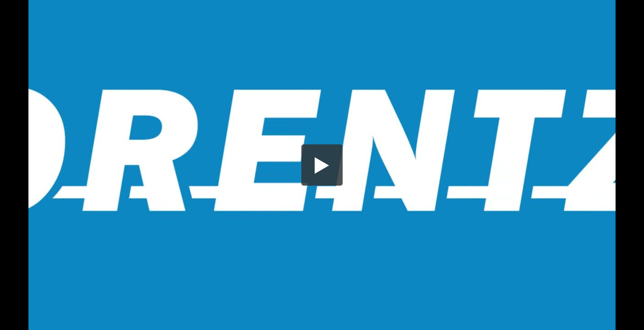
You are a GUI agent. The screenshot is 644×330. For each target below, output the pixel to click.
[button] (322, 165)
